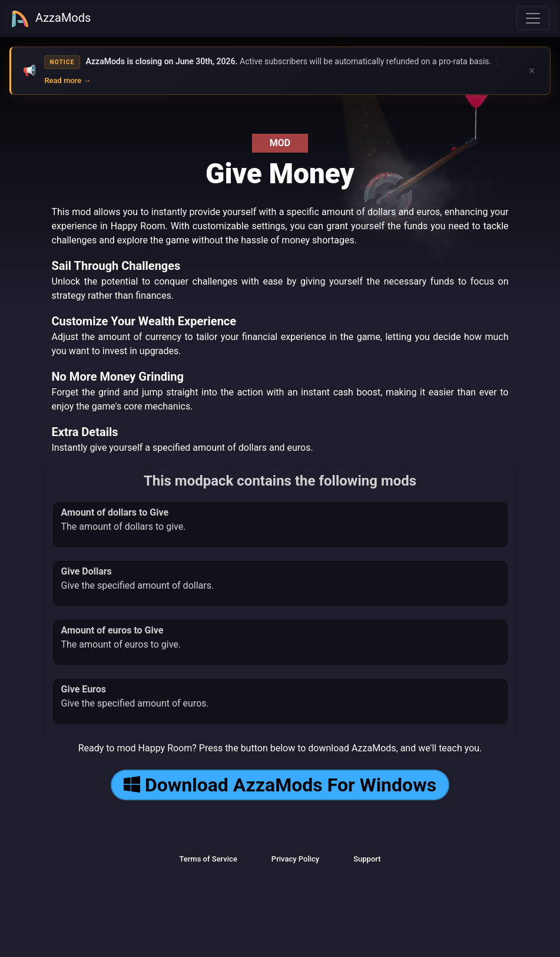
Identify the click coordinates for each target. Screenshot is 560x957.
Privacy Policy (295, 859)
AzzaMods (51, 19)
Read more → (67, 80)
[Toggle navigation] (533, 18)
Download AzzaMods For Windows (280, 785)
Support (367, 859)
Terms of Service (208, 859)
